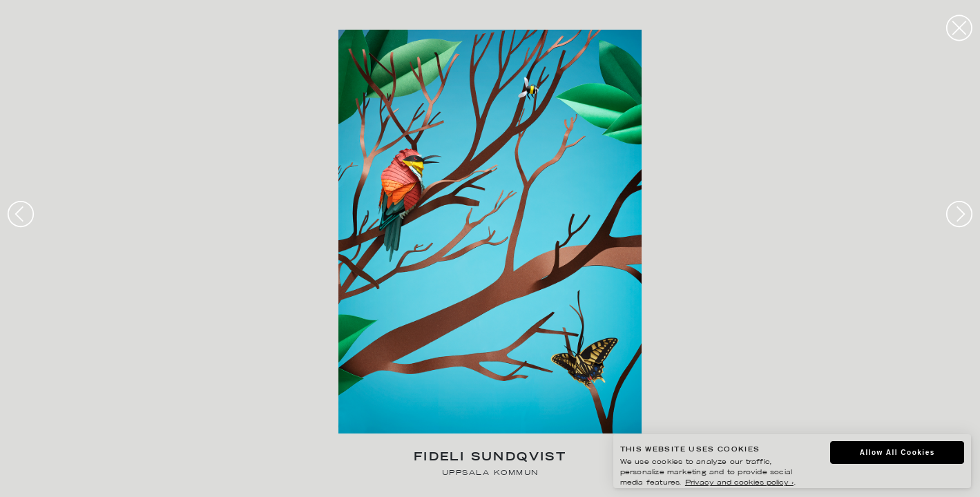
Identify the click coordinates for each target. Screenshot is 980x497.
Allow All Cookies (897, 452)
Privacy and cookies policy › (739, 483)
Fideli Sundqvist (490, 458)
